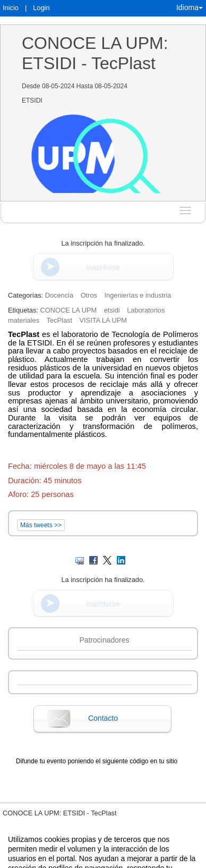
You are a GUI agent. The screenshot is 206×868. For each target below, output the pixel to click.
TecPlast (59, 320)
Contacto (103, 718)
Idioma (190, 7)
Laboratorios (146, 310)
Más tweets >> (41, 525)
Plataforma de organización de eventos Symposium (129, 845)
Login (41, 8)
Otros (89, 295)
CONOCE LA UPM (68, 310)
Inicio (11, 8)
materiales (24, 320)
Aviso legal (14, 845)
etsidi (112, 310)
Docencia (59, 295)
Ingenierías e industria (138, 295)
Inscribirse (103, 267)
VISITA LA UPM (103, 320)
